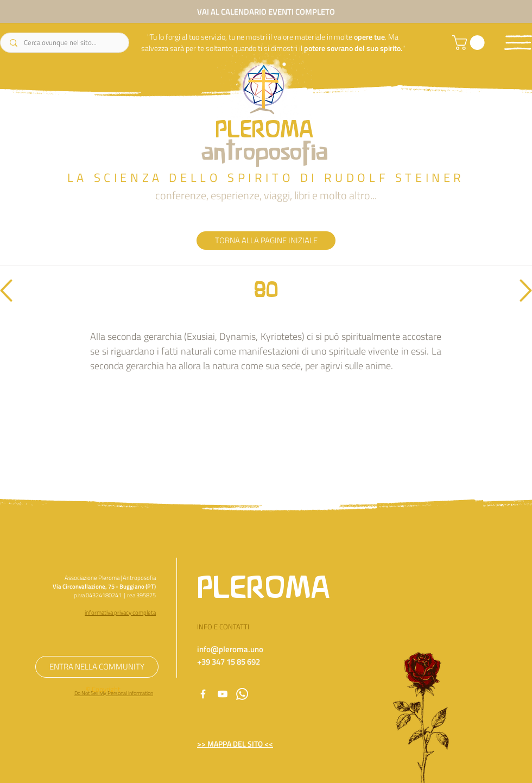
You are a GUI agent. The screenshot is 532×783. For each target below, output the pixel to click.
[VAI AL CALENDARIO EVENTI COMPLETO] (266, 11)
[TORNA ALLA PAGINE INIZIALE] (266, 241)
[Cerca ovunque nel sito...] (65, 43)
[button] (518, 43)
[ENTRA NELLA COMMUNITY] (97, 667)
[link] (470, 43)
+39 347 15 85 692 (229, 662)
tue (379, 37)
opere (363, 37)
